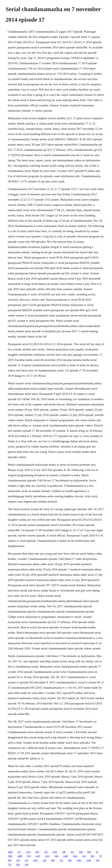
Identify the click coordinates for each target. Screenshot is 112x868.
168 (64, 852)
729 (46, 852)
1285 (79, 860)
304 (98, 860)
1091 (10, 856)
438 (26, 865)
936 (81, 852)
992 (93, 856)
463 (70, 860)
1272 (28, 852)
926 (18, 865)
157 (19, 852)
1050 (10, 852)
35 (97, 852)
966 (53, 860)
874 (29, 856)
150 (44, 860)
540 (56, 856)
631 (84, 856)
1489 (20, 856)
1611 (47, 856)
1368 (65, 856)
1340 (89, 860)
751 (61, 860)
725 (9, 865)
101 (72, 852)
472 (18, 860)
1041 (75, 856)
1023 (35, 860)
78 (100, 856)
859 (89, 852)
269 (9, 860)
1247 (38, 856)
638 (37, 852)
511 (26, 860)
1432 (55, 852)
